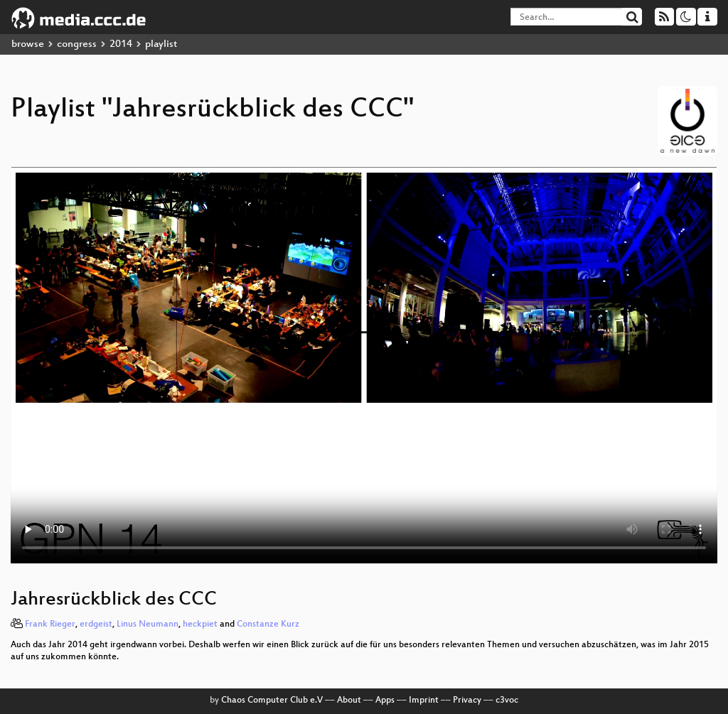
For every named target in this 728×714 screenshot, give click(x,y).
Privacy (467, 701)
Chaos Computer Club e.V (272, 701)
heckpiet (200, 624)
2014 (121, 44)
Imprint (424, 701)
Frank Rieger (50, 624)
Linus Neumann (148, 624)
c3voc (507, 701)
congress (77, 44)
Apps (385, 701)
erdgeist (96, 624)
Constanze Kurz (268, 624)
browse (28, 44)
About (349, 701)
